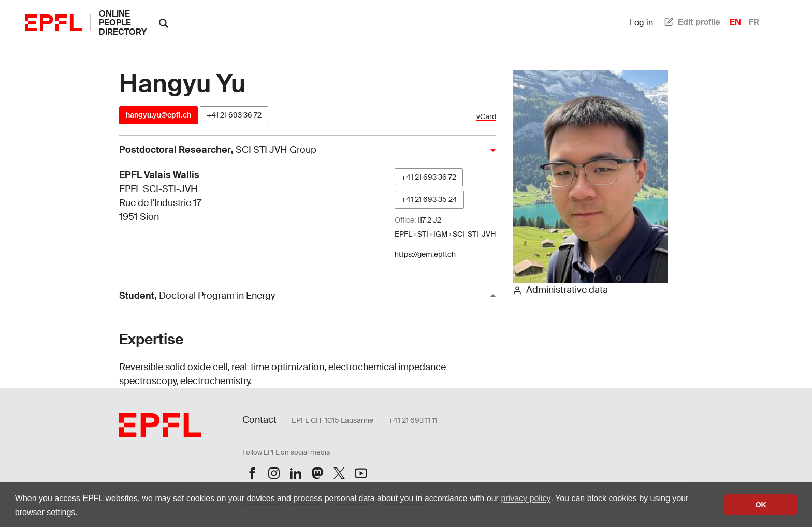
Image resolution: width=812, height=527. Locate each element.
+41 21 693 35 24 (429, 199)
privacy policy (526, 498)
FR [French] (754, 22)
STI (423, 234)
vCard (486, 117)
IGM (440, 234)
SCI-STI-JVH (474, 234)
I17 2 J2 (429, 220)
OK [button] (761, 505)
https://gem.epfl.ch (425, 254)
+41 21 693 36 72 (234, 115)
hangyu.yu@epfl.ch (158, 115)
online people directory (123, 23)
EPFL (403, 234)
